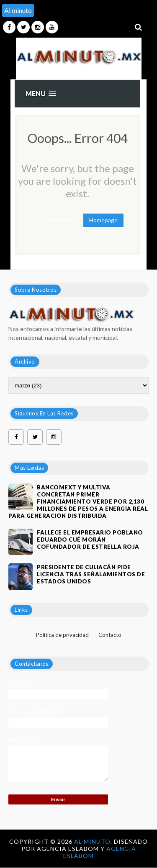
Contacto (110, 635)
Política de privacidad (62, 635)
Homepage (103, 220)
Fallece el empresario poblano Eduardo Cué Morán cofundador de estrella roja (90, 540)
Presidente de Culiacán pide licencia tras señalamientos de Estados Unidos (91, 574)
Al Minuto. (94, 841)
